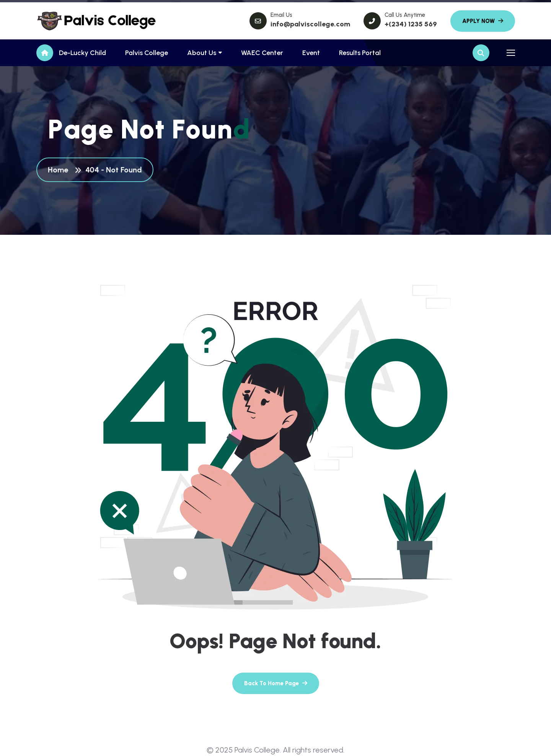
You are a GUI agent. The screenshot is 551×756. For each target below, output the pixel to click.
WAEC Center (262, 53)
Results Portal (360, 53)
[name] (71, 21)
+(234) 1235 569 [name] (411, 24)
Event (311, 53)
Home (60, 170)
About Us (202, 53)
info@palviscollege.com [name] (310, 24)
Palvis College (147, 53)
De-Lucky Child (82, 53)
